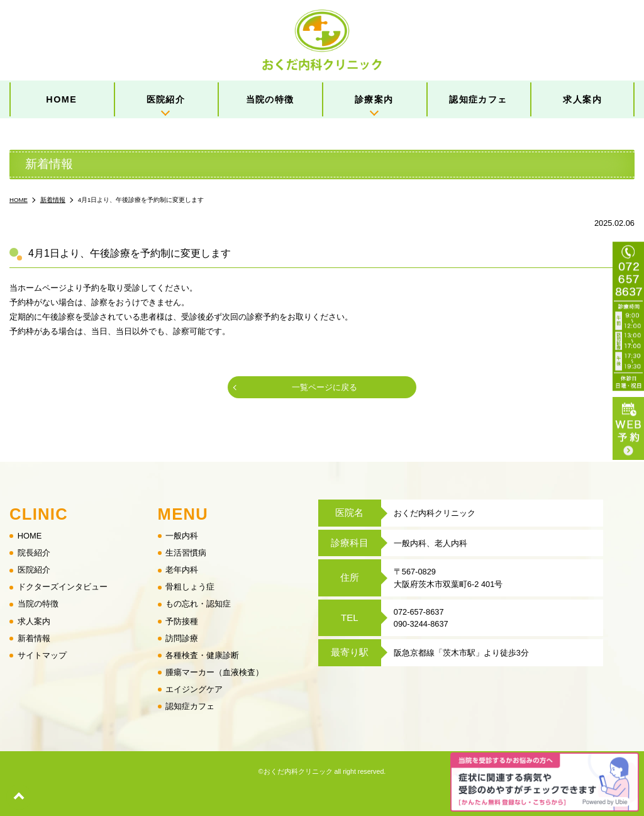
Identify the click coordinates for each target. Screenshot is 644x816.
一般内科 (182, 536)
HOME (61, 99)
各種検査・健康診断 (202, 655)
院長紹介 (34, 553)
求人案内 (582, 99)
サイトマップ (42, 655)
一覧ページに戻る (325, 387)
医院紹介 (166, 99)
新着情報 (34, 638)
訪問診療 (182, 638)
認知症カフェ (478, 99)
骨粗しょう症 (190, 587)
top (19, 797)
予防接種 (182, 621)
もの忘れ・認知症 (198, 604)
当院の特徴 (270, 99)
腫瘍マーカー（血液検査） (214, 672)
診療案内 (374, 99)
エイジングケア (194, 689)
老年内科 (182, 570)
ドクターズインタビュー (63, 587)
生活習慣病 (186, 553)
